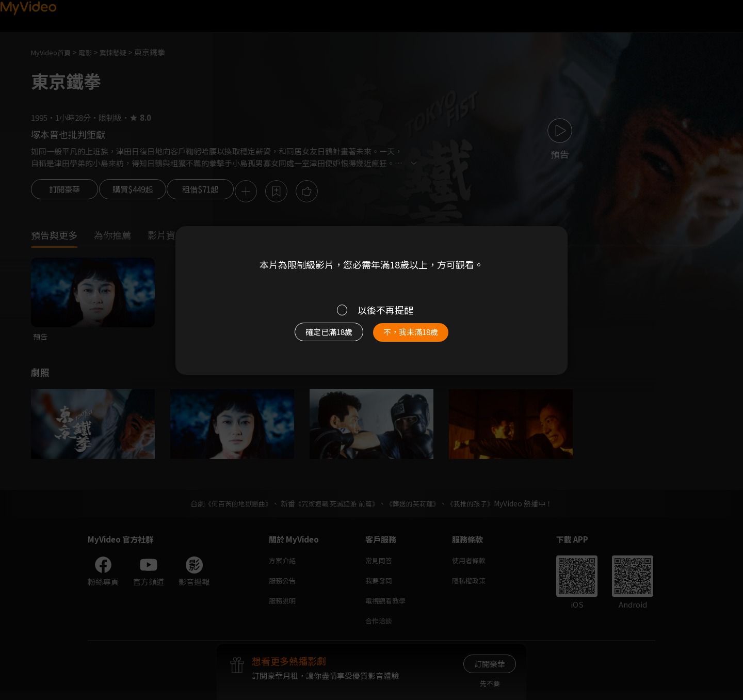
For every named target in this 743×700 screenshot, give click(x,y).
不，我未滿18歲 (422, 337)
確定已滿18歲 (317, 337)
